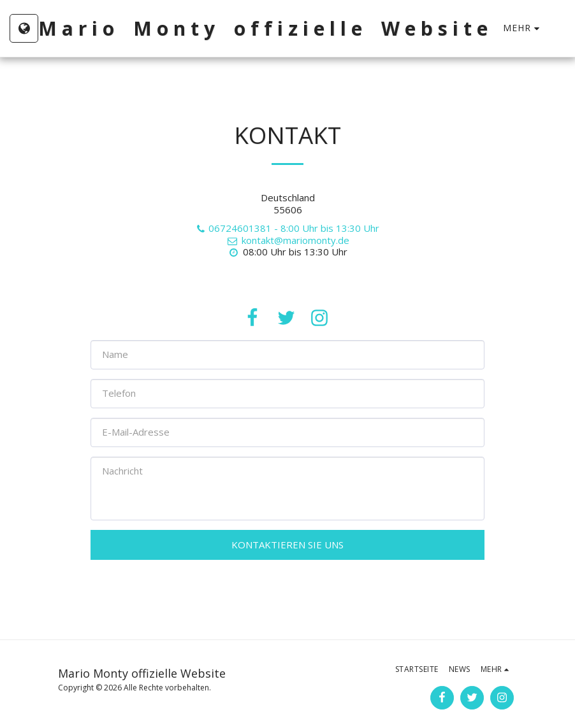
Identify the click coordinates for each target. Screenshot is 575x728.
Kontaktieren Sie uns (287, 545)
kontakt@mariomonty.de (287, 240)
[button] (565, 29)
